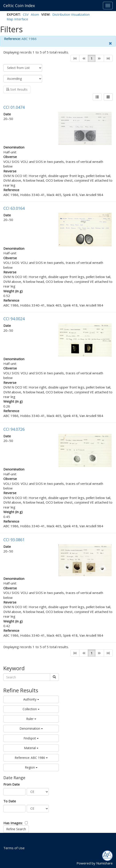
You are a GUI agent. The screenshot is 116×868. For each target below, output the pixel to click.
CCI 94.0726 (14, 429)
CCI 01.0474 (14, 107)
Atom (35, 14)
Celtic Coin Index (19, 6)
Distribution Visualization (71, 14)
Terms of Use (14, 848)
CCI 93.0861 (14, 540)
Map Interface (17, 19)
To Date (10, 801)
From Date (12, 784)
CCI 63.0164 (14, 208)
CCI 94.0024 (14, 319)
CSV (26, 14)
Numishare (104, 863)
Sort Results (17, 89)
